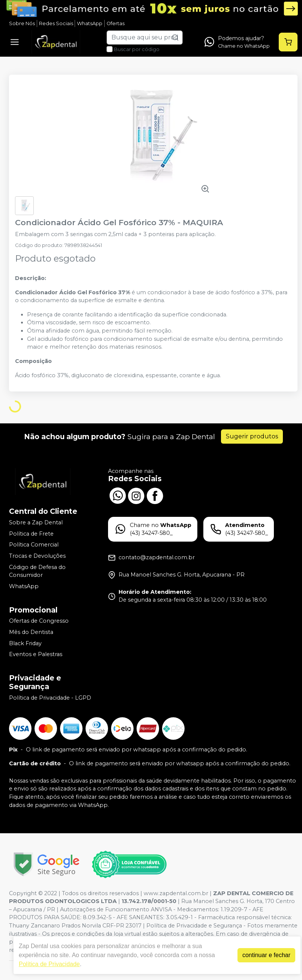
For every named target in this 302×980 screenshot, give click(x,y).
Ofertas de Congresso (39, 621)
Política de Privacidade (49, 964)
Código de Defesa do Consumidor (37, 571)
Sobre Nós (22, 23)
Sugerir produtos (252, 436)
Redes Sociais (56, 23)
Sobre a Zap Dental (36, 522)
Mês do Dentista (31, 632)
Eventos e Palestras (36, 654)
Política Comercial (34, 545)
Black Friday (25, 643)
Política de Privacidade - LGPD (50, 698)
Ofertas (116, 23)
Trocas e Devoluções (37, 556)
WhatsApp (90, 23)
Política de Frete (31, 534)
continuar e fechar (266, 955)
